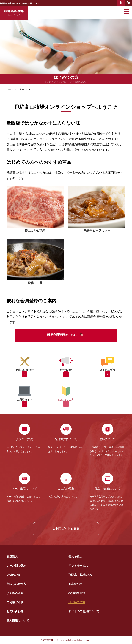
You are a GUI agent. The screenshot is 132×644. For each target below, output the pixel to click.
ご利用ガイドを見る (66, 529)
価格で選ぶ (75, 557)
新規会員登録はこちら (62, 335)
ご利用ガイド (15, 602)
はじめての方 (77, 602)
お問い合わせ (15, 611)
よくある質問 (15, 593)
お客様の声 (75, 584)
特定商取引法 (77, 593)
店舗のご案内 (15, 575)
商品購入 (12, 557)
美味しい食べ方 (16, 584)
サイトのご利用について (84, 611)
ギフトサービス (78, 566)
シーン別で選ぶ (16, 566)
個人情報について (18, 620)
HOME (10, 89)
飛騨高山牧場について (82, 575)
